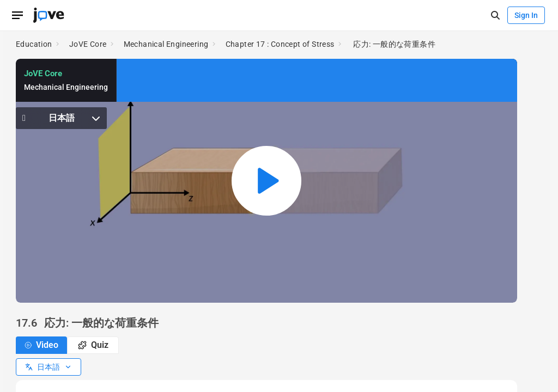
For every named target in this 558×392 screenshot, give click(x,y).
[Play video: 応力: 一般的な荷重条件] (266, 181)
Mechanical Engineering (166, 44)
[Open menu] (17, 15)
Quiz (93, 345)
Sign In (526, 15)
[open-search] (495, 16)
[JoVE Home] (48, 15)
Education (34, 44)
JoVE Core (88, 44)
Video (41, 345)
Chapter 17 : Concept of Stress (280, 44)
